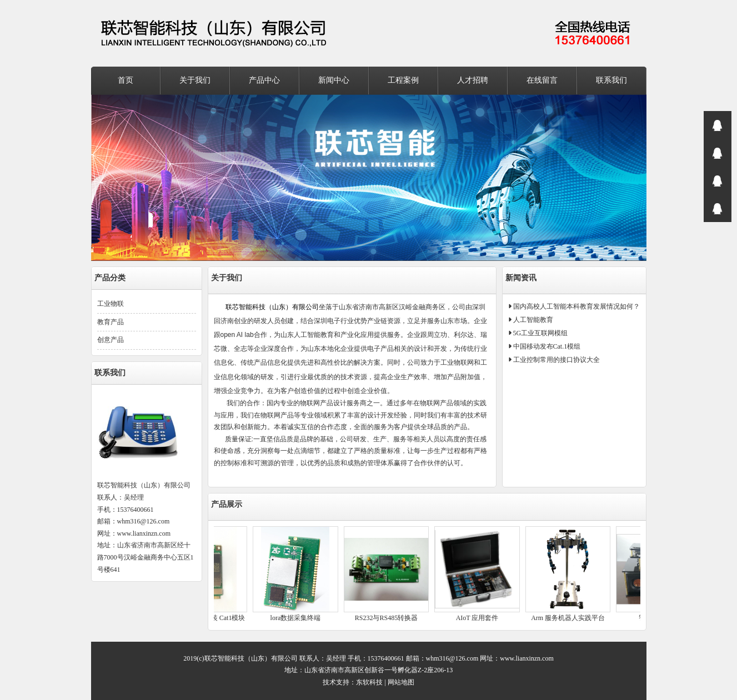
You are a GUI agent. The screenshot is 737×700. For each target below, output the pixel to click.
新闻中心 (334, 80)
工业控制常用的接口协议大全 (556, 360)
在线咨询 (718, 125)
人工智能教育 (532, 320)
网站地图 (401, 682)
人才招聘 (473, 80)
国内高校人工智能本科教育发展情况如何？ (576, 306)
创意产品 (111, 340)
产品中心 (264, 80)
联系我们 (611, 80)
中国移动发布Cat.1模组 (546, 346)
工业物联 (111, 304)
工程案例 (403, 80)
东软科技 (369, 682)
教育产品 (111, 322)
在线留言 (542, 80)
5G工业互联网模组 (540, 333)
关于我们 (195, 80)
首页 (126, 80)
